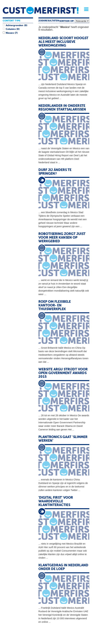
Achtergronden (14, 25)
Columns (11, 29)
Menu (85, 9)
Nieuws (10, 33)
